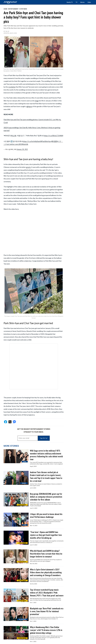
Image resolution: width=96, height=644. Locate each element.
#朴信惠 (54, 141)
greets (28, 167)
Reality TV (70, 2)
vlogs (37, 101)
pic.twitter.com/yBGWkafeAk (18, 144)
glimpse (29, 106)
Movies (82, 2)
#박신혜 (13, 136)
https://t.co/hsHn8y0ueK (32, 141)
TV (76, 2)
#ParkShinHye (46, 141)
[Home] (10, 2)
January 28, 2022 (22, 149)
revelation (12, 87)
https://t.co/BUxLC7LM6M (53, 136)
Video (89, 2)
